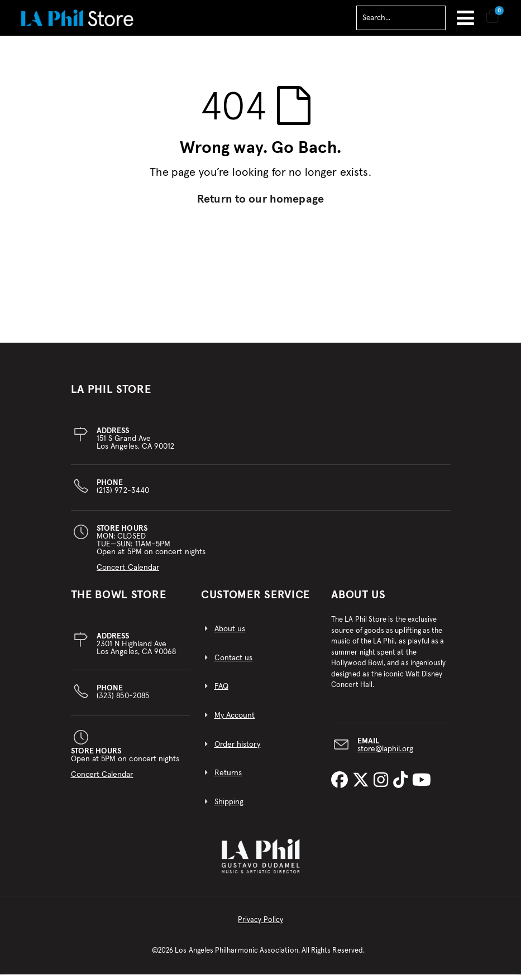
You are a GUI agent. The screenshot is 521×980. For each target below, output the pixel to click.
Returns (228, 779)
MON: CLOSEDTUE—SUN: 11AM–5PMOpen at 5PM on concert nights (151, 554)
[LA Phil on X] (363, 787)
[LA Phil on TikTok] (403, 787)
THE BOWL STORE (119, 601)
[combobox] (401, 18)
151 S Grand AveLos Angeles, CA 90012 (135, 445)
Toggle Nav (465, 18)
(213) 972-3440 (123, 493)
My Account (235, 722)
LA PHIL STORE (111, 396)
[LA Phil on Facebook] (342, 787)
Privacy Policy (260, 926)
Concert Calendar (128, 574)
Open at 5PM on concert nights (125, 769)
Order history (238, 751)
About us (230, 635)
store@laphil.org (385, 755)
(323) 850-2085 (123, 698)
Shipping (229, 808)
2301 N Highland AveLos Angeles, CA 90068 (136, 650)
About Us (359, 601)
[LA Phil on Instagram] (383, 787)
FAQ (221, 693)
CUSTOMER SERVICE (255, 601)
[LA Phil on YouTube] (422, 787)
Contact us (234, 664)
